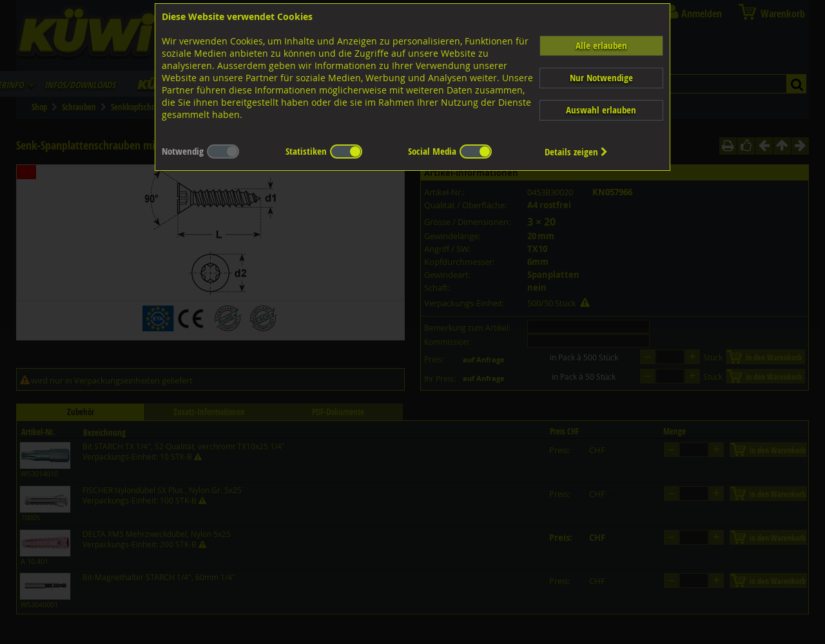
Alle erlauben (601, 45)
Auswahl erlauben (601, 110)
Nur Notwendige (601, 78)
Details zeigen (576, 152)
